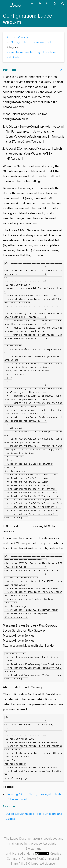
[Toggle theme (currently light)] (56, 3)
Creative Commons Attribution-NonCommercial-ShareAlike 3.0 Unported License (34, 859)
